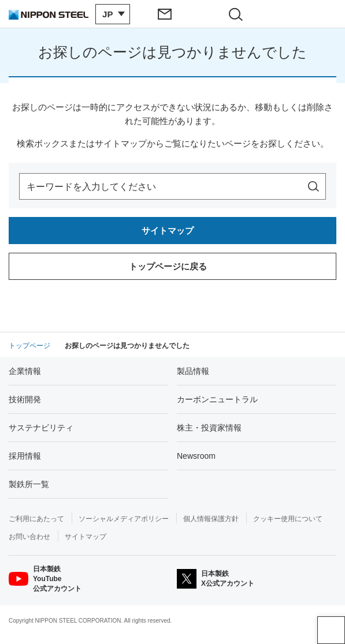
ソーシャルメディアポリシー (124, 519)
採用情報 (25, 456)
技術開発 (25, 399)
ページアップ (331, 630)
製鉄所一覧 (29, 484)
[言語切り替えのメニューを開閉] (113, 14)
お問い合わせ (29, 537)
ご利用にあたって (36, 519)
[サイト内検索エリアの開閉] (239, 14)
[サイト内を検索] (314, 186)
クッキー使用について (288, 519)
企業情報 (25, 371)
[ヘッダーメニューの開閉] (310, 14)
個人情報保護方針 (211, 519)
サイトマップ (86, 537)
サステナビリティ (41, 428)
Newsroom (196, 456)
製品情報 (193, 371)
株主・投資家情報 (209, 428)
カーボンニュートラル (217, 399)
